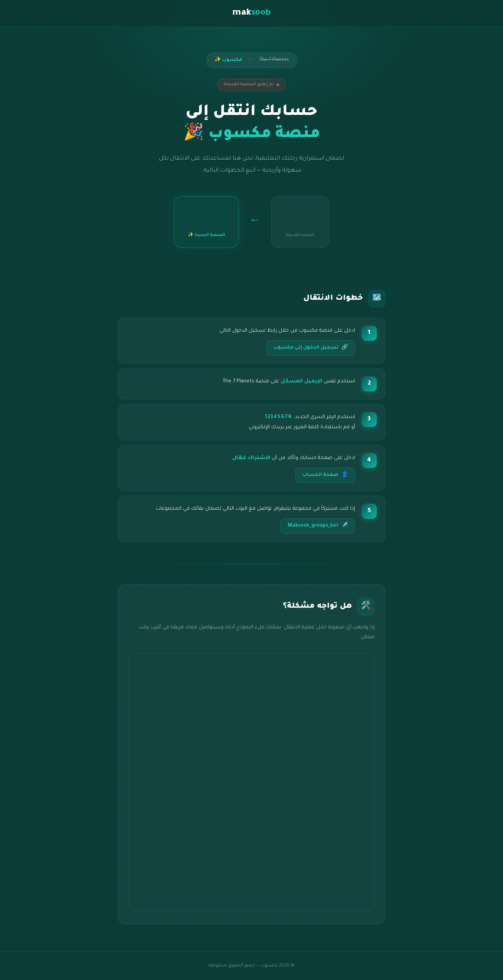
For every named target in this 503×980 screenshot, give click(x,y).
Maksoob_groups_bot (318, 526)
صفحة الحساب (325, 475)
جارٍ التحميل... (252, 782)
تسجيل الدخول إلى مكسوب (311, 348)
